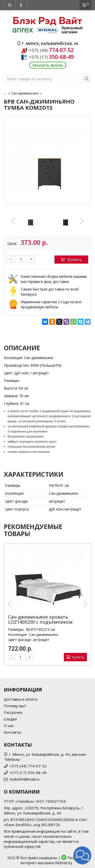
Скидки (10, 719)
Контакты (13, 732)
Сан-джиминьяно (25, 93)
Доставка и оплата (21, 699)
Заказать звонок (48, 65)
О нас (9, 726)
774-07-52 (51, 50)
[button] (82, 855)
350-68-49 (51, 57)
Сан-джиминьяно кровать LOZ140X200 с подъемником (40, 619)
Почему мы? (15, 706)
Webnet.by (64, 863)
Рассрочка (13, 712)
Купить (71, 260)
